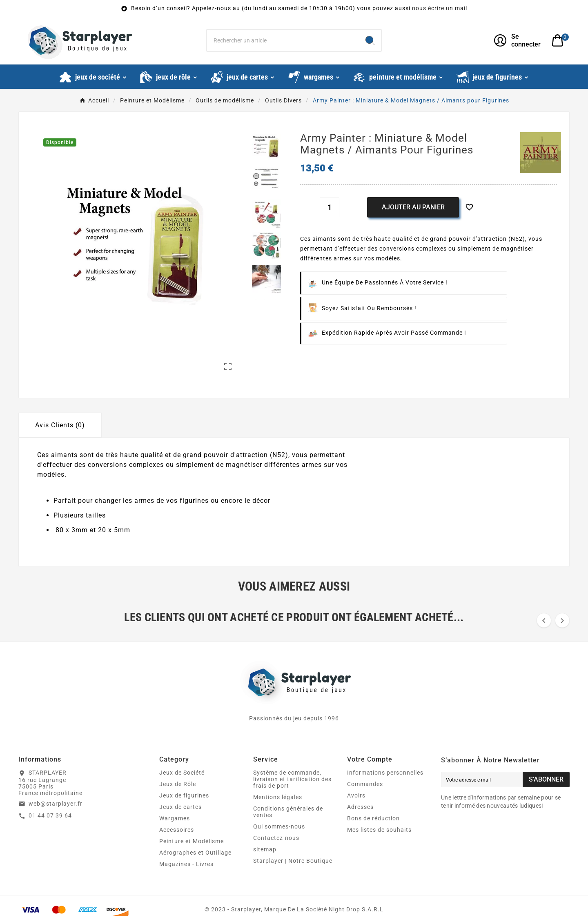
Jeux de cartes (180, 807)
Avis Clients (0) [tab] (60, 425)
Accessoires (177, 830)
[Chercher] (283, 40)
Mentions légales (278, 797)
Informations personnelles (385, 773)
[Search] (370, 40)
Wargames (175, 818)
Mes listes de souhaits (379, 830)
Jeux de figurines (184, 795)
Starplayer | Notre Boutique (293, 861)
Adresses (360, 807)
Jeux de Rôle (178, 784)
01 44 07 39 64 (50, 815)
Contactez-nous (276, 838)
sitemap (265, 849)
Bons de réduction (373, 818)
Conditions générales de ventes (288, 812)
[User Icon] (518, 40)
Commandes (365, 784)
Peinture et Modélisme (192, 841)
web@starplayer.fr (56, 804)
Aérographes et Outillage (195, 853)
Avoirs (356, 795)
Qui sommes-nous (279, 826)
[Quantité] (330, 207)
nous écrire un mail (440, 8)
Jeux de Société (182, 773)
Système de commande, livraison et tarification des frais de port (292, 779)
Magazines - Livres (186, 864)
